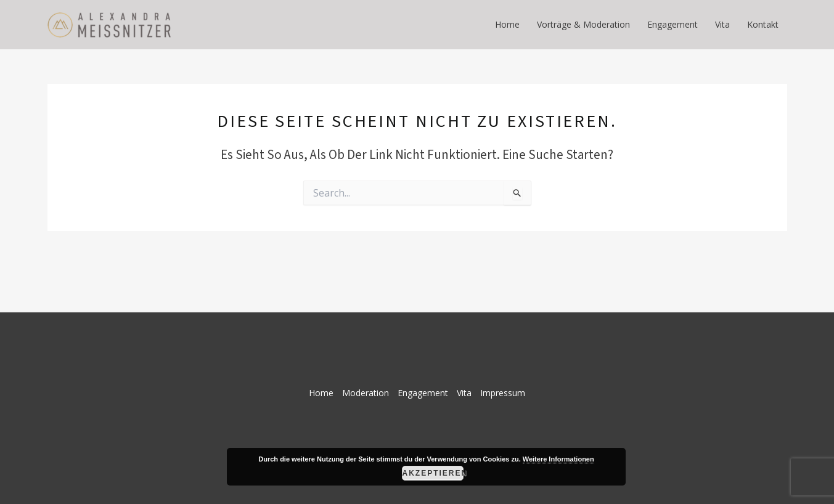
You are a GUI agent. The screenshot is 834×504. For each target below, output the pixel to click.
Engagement (673, 24)
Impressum (503, 393)
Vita (722, 24)
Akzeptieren (433, 473)
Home (507, 24)
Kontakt (763, 24)
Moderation (366, 393)
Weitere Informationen (558, 459)
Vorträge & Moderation (583, 24)
